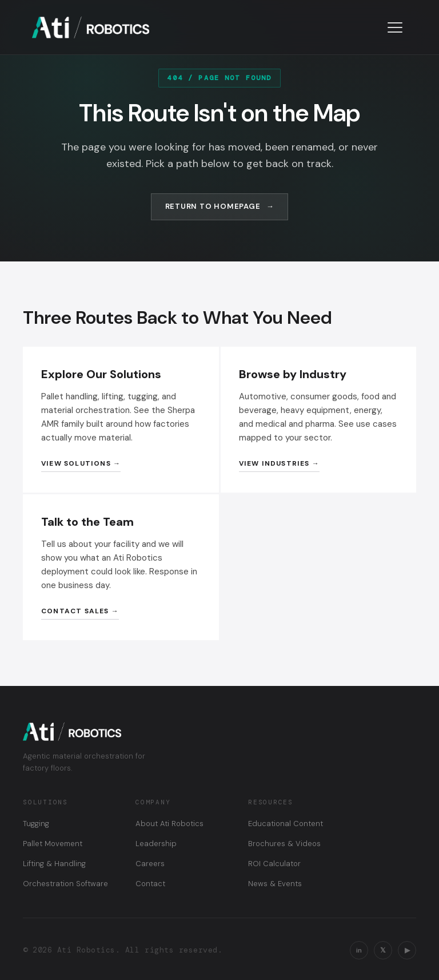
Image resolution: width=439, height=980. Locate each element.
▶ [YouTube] (407, 950)
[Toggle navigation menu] (395, 27)
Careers (150, 864)
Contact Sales (75, 611)
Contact (150, 884)
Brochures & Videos (284, 844)
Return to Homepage (213, 206)
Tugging (36, 824)
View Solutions (76, 463)
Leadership (156, 844)
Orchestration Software (65, 884)
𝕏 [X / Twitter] (383, 950)
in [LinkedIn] (359, 950)
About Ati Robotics (169, 824)
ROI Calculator (274, 864)
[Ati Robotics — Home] (91, 27)
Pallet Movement (53, 844)
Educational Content (286, 824)
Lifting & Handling (54, 864)
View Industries (274, 463)
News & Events (275, 884)
